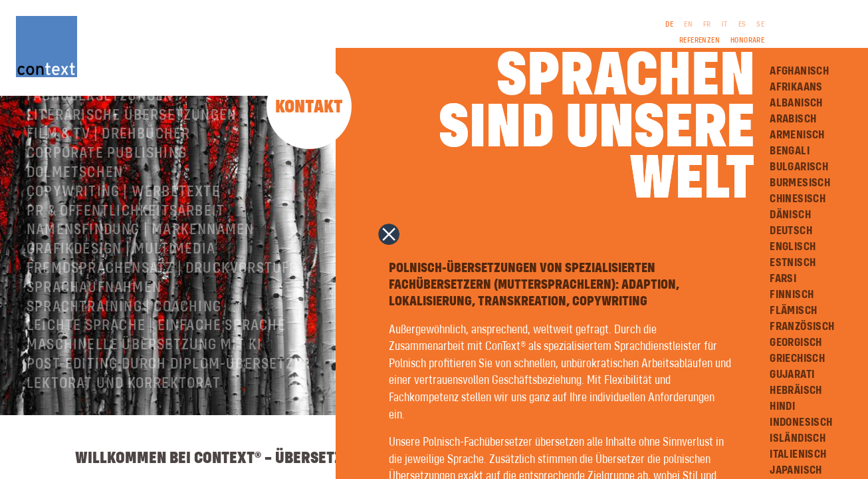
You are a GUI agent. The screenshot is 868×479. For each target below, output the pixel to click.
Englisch (793, 247)
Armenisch (797, 135)
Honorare (747, 41)
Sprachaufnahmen (94, 329)
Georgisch (796, 343)
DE (669, 25)
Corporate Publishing (107, 194)
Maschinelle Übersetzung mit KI (144, 386)
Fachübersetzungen (100, 137)
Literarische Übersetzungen (132, 156)
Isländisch (798, 438)
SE (760, 25)
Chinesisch (798, 199)
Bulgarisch (799, 167)
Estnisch (793, 263)
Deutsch (791, 231)
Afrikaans (796, 87)
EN (688, 25)
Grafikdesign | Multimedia (121, 290)
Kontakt (309, 107)
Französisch (802, 327)
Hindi (782, 406)
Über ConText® (80, 118)
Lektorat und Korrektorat (124, 424)
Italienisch (798, 454)
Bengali (790, 151)
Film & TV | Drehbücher (108, 175)
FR (707, 25)
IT (725, 25)
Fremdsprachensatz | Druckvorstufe (162, 309)
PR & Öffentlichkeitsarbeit (126, 252)
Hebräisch (796, 391)
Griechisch (797, 359)
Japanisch (796, 470)
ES (742, 25)
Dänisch (790, 215)
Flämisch (793, 311)
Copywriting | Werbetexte (123, 233)
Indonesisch (801, 422)
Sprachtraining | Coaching (124, 348)
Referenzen (700, 41)
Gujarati (792, 375)
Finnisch (792, 295)
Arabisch (793, 119)
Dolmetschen (75, 214)
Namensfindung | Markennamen (140, 271)
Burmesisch (800, 183)
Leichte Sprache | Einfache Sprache (156, 367)
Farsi (783, 279)
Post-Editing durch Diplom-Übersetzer (168, 405)
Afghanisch (799, 71)
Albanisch (796, 103)
